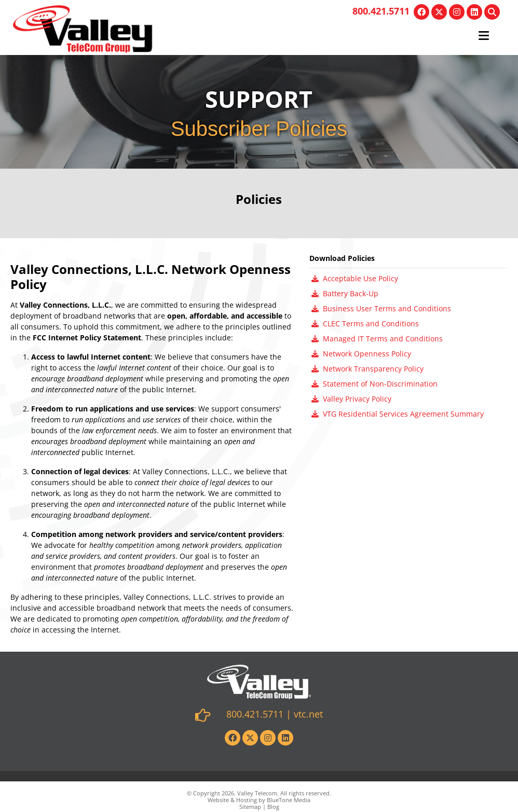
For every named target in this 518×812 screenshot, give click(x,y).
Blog (273, 807)
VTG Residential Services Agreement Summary (398, 414)
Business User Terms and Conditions (381, 308)
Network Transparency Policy (367, 369)
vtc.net (308, 714)
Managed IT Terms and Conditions (377, 339)
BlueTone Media (289, 800)
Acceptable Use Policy (355, 278)
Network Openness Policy (361, 354)
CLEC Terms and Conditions (365, 324)
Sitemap (250, 807)
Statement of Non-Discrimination (374, 384)
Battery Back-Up (345, 293)
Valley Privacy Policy (351, 399)
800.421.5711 (381, 11)
